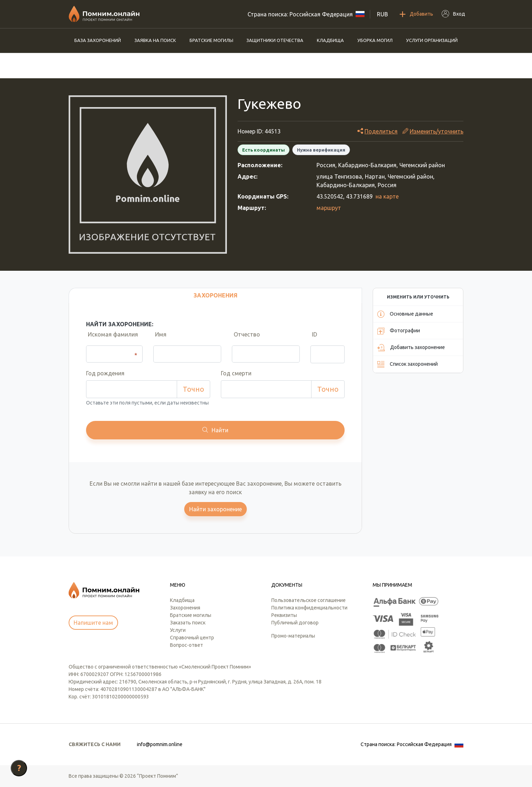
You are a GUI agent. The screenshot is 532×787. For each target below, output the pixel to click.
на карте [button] (387, 196)
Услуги (178, 630)
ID (313, 338)
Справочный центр (192, 638)
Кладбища (330, 40)
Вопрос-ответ (187, 645)
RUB (382, 14)
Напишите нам (93, 623)
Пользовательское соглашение (308, 600)
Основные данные (405, 314)
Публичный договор (295, 623)
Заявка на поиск (155, 40)
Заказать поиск (188, 623)
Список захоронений (408, 364)
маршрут (329, 208)
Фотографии (399, 331)
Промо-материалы (293, 636)
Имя (159, 338)
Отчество (245, 338)
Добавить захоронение (411, 348)
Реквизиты (284, 615)
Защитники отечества (275, 40)
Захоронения (185, 608)
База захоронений (98, 40)
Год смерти (236, 373)
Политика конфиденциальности (309, 608)
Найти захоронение (216, 509)
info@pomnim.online (160, 744)
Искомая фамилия (111, 338)
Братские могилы (211, 40)
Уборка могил (375, 40)
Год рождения (105, 373)
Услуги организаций (432, 40)
